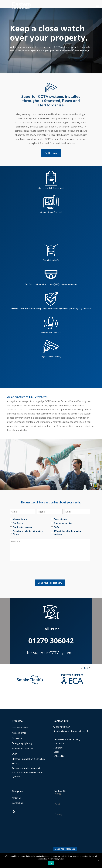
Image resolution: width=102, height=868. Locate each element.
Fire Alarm (17, 730)
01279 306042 (63, 719)
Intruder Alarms (20, 519)
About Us (17, 789)
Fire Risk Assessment (23, 527)
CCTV (57, 527)
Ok (51, 863)
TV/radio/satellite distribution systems (68, 533)
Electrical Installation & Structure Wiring (28, 533)
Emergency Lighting (63, 523)
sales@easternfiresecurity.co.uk (72, 723)
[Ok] (99, 860)
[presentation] (31, 570)
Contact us (17, 795)
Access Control (61, 519)
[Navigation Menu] (97, 6)
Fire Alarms (18, 523)
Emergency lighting (22, 735)
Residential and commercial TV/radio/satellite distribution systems (27, 764)
